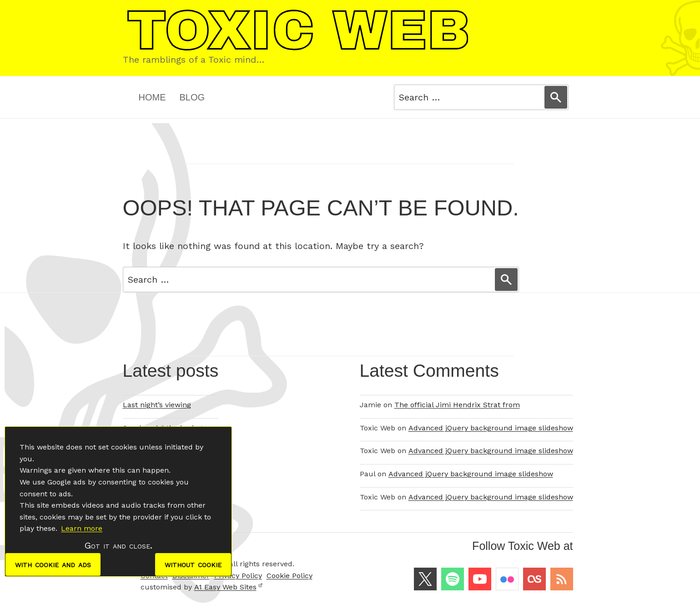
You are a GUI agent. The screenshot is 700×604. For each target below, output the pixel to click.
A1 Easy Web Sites (229, 587)
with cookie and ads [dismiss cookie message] (53, 564)
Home (152, 97)
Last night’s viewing (157, 405)
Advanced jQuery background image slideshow (491, 428)
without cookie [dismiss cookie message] (193, 564)
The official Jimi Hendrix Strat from (457, 405)
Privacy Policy (238, 576)
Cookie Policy (290, 576)
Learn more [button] (82, 528)
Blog (192, 97)
